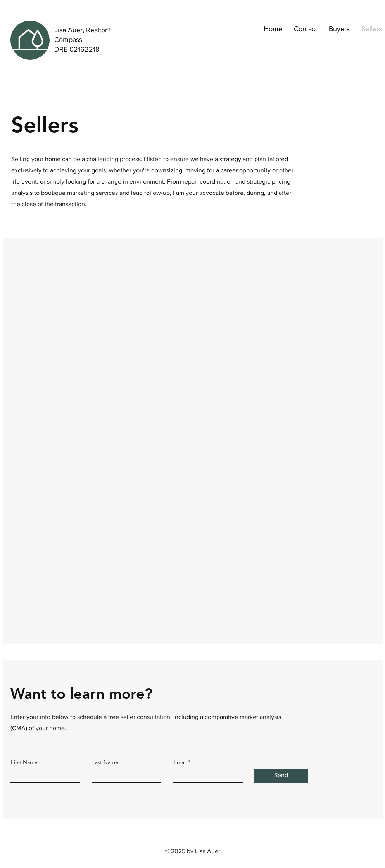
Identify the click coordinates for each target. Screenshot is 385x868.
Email (180, 762)
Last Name (105, 762)
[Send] (281, 776)
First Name (24, 762)
